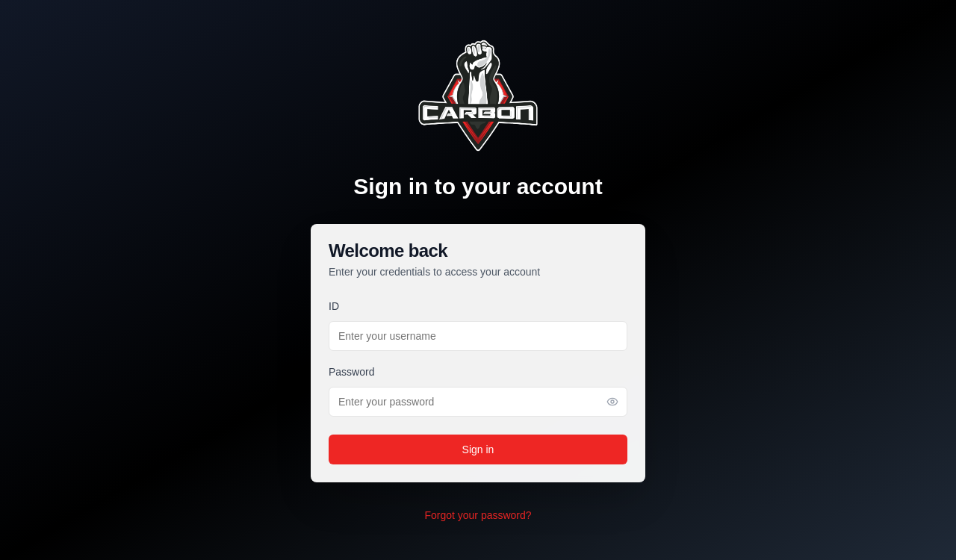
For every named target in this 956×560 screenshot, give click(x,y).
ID (334, 306)
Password (351, 372)
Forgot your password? (478, 515)
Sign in (478, 449)
